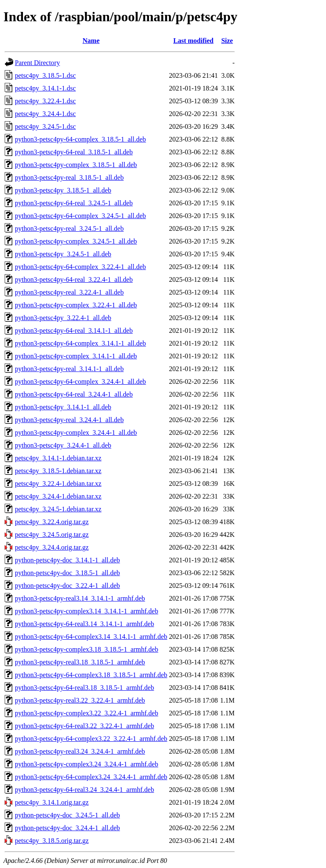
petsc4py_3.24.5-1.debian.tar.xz (58, 509)
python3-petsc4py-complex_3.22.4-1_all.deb (76, 305)
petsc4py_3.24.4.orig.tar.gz (52, 547)
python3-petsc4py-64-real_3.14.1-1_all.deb (74, 330)
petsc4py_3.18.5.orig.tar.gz (52, 841)
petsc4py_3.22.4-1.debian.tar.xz (58, 484)
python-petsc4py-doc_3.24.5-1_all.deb (67, 815)
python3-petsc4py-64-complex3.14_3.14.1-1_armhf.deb (91, 637)
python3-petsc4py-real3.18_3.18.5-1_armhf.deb (80, 662)
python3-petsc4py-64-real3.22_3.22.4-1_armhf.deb (84, 726)
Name (91, 41)
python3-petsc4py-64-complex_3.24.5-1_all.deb (80, 216)
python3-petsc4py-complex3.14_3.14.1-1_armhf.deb (87, 611)
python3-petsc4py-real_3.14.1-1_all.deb (69, 369)
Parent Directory (37, 63)
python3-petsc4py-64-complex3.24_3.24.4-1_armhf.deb (91, 777)
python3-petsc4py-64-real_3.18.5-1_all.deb (74, 152)
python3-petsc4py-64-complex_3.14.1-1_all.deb (80, 343)
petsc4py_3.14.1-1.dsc (45, 88)
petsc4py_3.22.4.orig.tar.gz (52, 522)
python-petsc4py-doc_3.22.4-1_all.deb (67, 586)
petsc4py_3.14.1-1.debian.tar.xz (58, 458)
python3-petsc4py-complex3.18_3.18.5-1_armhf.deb (87, 649)
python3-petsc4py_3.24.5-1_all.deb (63, 254)
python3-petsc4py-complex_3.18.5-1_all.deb (76, 165)
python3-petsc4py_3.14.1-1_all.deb (63, 407)
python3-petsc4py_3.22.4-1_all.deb (63, 318)
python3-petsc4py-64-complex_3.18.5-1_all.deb (80, 139)
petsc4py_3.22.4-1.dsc (45, 101)
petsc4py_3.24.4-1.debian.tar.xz (58, 496)
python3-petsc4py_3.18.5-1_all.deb (63, 190)
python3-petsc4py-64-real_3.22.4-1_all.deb (74, 279)
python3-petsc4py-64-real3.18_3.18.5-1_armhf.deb (84, 688)
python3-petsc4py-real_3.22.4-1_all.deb (69, 292)
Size (227, 41)
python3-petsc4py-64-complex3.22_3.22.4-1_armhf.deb (91, 739)
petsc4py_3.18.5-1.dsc (45, 75)
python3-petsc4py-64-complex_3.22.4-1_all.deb (80, 267)
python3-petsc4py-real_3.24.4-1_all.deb (69, 420)
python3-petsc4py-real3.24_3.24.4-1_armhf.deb (80, 751)
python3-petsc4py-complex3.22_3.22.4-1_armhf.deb (87, 713)
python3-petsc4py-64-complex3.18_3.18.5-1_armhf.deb (91, 675)
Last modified (193, 41)
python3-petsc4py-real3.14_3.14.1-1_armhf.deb (80, 598)
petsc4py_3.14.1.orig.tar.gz (52, 802)
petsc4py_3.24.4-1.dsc (45, 114)
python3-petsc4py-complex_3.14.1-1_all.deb (76, 356)
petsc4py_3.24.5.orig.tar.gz (52, 535)
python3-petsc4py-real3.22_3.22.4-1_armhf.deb (80, 700)
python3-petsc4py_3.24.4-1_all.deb (63, 445)
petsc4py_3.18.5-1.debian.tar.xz (58, 471)
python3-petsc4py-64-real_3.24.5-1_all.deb (74, 203)
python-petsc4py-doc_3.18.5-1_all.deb (67, 573)
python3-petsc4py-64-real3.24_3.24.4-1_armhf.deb (84, 790)
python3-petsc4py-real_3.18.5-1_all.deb (69, 177)
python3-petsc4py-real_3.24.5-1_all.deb (69, 228)
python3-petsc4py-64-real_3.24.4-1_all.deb (74, 394)
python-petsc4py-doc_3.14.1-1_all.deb (67, 560)
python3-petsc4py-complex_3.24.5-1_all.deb (76, 241)
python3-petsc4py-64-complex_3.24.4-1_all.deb (80, 382)
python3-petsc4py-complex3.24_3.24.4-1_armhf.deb (87, 764)
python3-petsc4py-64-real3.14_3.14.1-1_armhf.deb (84, 624)
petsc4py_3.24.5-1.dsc (45, 126)
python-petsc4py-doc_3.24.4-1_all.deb (67, 828)
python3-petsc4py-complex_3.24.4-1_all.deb (76, 433)
